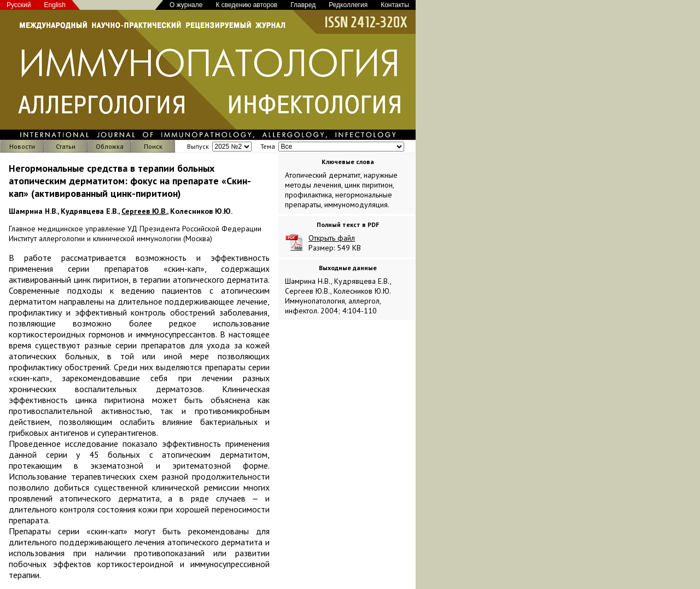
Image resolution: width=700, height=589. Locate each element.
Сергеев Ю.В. (144, 211)
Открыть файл (332, 238)
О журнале (186, 5)
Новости (22, 146)
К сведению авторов (246, 5)
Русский (19, 5)
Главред (303, 5)
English (55, 5)
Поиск (153, 146)
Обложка (110, 146)
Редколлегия (348, 5)
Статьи (66, 146)
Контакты (395, 5)
